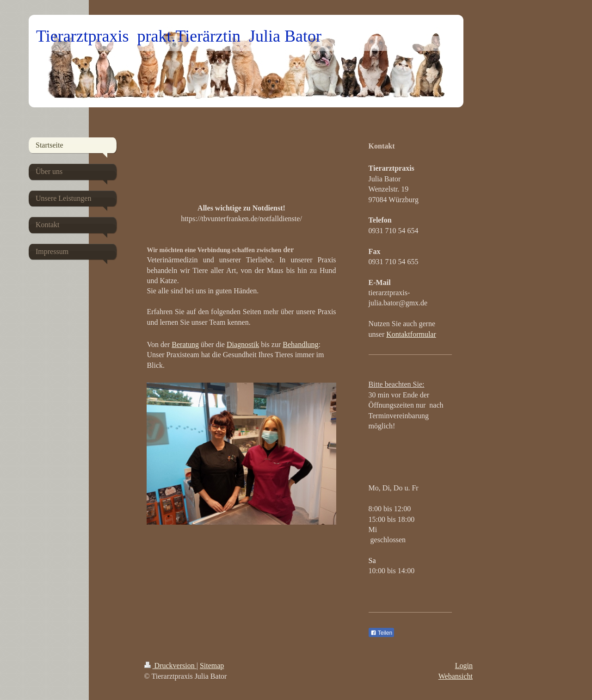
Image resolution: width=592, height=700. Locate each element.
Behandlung (300, 344)
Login (464, 666)
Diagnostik (243, 344)
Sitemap (212, 666)
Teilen (381, 633)
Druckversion (170, 666)
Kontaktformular (411, 334)
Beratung (185, 344)
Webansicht (456, 676)
